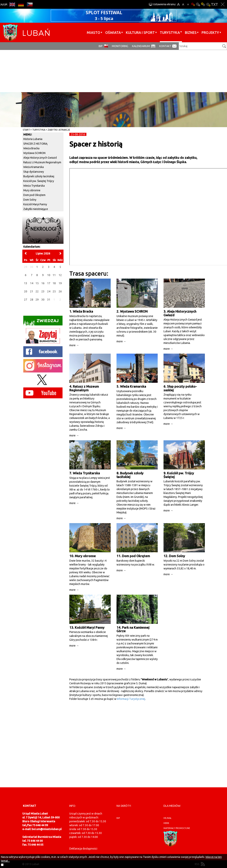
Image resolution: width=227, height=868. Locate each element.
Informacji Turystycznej (131, 699)
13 (26, 283)
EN (12, 4)
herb (166, 823)
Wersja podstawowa (193, 4)
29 (37, 300)
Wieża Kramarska (33, 167)
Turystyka (170, 32)
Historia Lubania (33, 139)
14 (32, 283)
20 (26, 291)
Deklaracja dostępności (83, 849)
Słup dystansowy (34, 172)
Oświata (113, 32)
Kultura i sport (140, 32)
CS (30, 4)
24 (49, 291)
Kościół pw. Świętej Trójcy (39, 181)
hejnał (167, 818)
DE (21, 4)
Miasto (93, 32)
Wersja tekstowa (214, 4)
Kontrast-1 (203, 4)
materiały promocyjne (177, 828)
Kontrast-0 (198, 4)
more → (74, 345)
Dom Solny (30, 200)
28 (32, 300)
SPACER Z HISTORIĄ (35, 144)
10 (49, 275)
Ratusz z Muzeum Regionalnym (42, 162)
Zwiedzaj (41, 322)
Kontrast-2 (208, 4)
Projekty (210, 32)
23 (43, 291)
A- (188, 4)
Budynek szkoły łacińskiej (39, 176)
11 (54, 275)
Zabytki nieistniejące (36, 209)
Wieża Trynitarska (34, 186)
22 (37, 291)
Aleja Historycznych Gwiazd (40, 158)
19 (60, 283)
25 (54, 291)
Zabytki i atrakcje (59, 130)
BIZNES (191, 32)
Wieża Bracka (31, 148)
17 (49, 283)
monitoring (120, 46)
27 (26, 300)
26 (60, 291)
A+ (178, 4)
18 (54, 283)
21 (32, 291)
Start (26, 130)
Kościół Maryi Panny (35, 204)
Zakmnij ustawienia (223, 4)
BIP (101, 46)
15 (37, 283)
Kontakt (165, 46)
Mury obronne (32, 190)
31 (49, 300)
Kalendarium (141, 46)
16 (43, 283)
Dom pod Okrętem (34, 195)
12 (60, 275)
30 (43, 300)
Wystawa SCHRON (34, 153)
